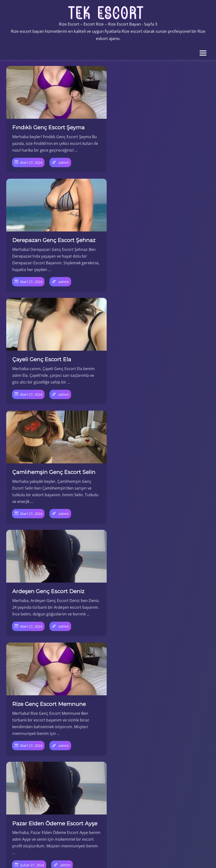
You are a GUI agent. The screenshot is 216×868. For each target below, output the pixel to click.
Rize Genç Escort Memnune (154, 365)
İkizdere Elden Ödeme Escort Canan (156, 615)
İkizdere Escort (31, 755)
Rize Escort (28, 782)
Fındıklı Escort (31, 735)
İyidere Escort (30, 762)
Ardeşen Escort (32, 708)
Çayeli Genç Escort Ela (42, 246)
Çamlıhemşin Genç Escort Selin (159, 246)
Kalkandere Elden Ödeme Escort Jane (160, 488)
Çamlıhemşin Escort (36, 715)
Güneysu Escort (32, 742)
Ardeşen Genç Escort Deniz (48, 365)
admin (64, 169)
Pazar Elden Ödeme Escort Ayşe (55, 485)
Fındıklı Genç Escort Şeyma (48, 127)
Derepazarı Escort (34, 728)
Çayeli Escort (30, 722)
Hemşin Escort (31, 749)
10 (90, 681)
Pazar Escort (29, 775)
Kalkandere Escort (34, 769)
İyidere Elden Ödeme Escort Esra (49, 615)
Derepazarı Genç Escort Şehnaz (159, 127)
